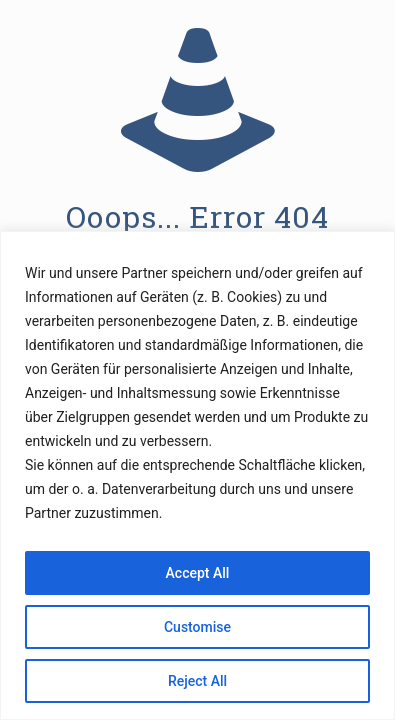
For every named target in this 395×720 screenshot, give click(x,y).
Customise (197, 627)
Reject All (197, 681)
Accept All (198, 573)
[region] (197, 475)
